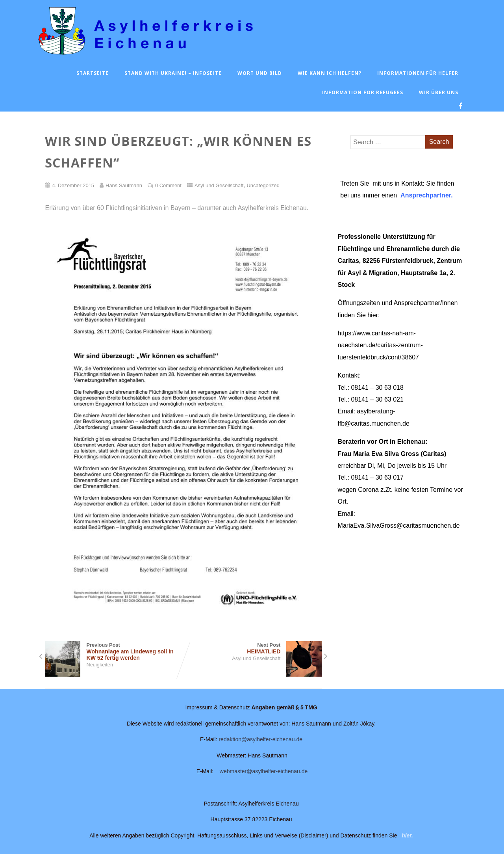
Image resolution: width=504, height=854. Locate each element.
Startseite (93, 73)
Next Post (253, 648)
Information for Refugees (363, 92)
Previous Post (114, 651)
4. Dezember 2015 (73, 185)
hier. (407, 835)
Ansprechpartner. (426, 195)
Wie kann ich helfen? (330, 73)
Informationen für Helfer (418, 73)
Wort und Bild (260, 73)
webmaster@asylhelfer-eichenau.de (264, 771)
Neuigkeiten (100, 665)
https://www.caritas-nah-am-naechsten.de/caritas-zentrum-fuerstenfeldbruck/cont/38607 (380, 345)
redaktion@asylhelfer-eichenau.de (260, 739)
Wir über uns (439, 92)
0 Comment (168, 185)
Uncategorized (263, 185)
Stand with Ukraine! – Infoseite (173, 73)
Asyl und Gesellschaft (219, 185)
